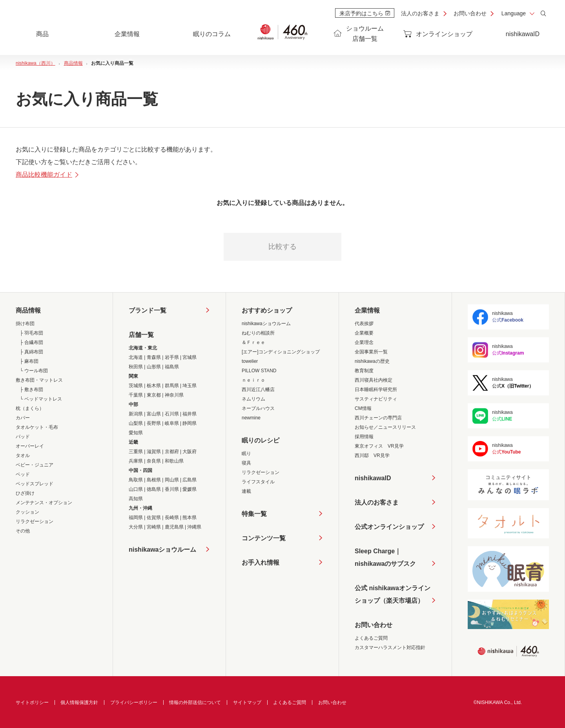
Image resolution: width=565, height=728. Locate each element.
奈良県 (154, 461)
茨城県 (136, 386)
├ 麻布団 (29, 361)
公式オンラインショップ (389, 527)
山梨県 (136, 423)
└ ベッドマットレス (41, 399)
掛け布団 (25, 324)
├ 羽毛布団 (31, 333)
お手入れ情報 (261, 562)
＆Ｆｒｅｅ (253, 342)
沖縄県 (194, 527)
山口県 (136, 489)
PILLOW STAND (259, 371)
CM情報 (363, 408)
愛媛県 (190, 489)
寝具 (246, 463)
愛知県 (136, 433)
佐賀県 (154, 518)
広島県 (190, 480)
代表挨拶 (364, 324)
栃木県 (154, 386)
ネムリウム (253, 399)
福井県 (190, 414)
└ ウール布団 (34, 371)
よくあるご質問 (371, 638)
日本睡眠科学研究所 (376, 390)
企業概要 (364, 333)
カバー (23, 418)
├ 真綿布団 (31, 352)
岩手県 (172, 357)
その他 (23, 531)
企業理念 (364, 342)
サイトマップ (247, 702)
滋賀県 (154, 452)
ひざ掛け (25, 493)
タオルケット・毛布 (37, 427)
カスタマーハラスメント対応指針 (390, 648)
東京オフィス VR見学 (379, 446)
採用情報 (364, 437)
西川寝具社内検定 (374, 380)
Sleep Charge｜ (385, 559)
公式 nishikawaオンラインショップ (393, 596)
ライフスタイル (258, 482)
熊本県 (190, 518)
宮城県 (190, 357)
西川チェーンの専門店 (378, 418)
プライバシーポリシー (134, 702)
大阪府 (190, 452)
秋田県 (136, 367)
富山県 (154, 414)
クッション (27, 512)
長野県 (154, 423)
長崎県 (172, 518)
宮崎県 (154, 527)
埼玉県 (190, 386)
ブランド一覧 (148, 310)
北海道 (136, 357)
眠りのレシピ (261, 440)
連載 (246, 491)
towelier (250, 361)
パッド (23, 437)
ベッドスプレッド (35, 484)
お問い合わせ (470, 13)
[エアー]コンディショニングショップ (281, 352)
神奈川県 (174, 395)
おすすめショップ (267, 310)
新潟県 (136, 414)
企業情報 (367, 310)
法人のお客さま (420, 13)
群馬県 (172, 386)
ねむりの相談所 (258, 333)
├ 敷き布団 (31, 390)
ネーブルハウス (258, 408)
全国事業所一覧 (371, 352)
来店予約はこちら (365, 13)
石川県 (172, 414)
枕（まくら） (30, 408)
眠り (246, 454)
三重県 (136, 452)
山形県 (154, 367)
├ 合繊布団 (31, 342)
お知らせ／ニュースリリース (385, 427)
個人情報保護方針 (79, 702)
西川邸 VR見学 (372, 455)
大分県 (136, 527)
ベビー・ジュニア (35, 465)
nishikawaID (523, 34)
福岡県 (136, 518)
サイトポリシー (32, 702)
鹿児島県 (174, 527)
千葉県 (136, 395)
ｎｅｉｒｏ (253, 380)
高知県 (136, 499)
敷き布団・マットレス (39, 380)
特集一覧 (254, 514)
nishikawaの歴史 (372, 361)
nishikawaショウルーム (162, 550)
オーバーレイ (30, 446)
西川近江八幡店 (258, 390)
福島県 (172, 367)
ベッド (23, 474)
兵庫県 (136, 461)
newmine (251, 418)
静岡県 (190, 423)
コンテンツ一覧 (264, 538)
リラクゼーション (35, 521)
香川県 (172, 489)
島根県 (154, 480)
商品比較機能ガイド (48, 175)
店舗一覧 (141, 335)
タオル (23, 455)
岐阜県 (172, 423)
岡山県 (172, 480)
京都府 (172, 452)
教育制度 (364, 371)
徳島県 (154, 489)
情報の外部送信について (195, 702)
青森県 (154, 357)
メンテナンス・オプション (44, 503)
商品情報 (28, 310)
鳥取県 (136, 480)
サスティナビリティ (376, 399)
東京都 (154, 395)
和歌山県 (174, 461)
